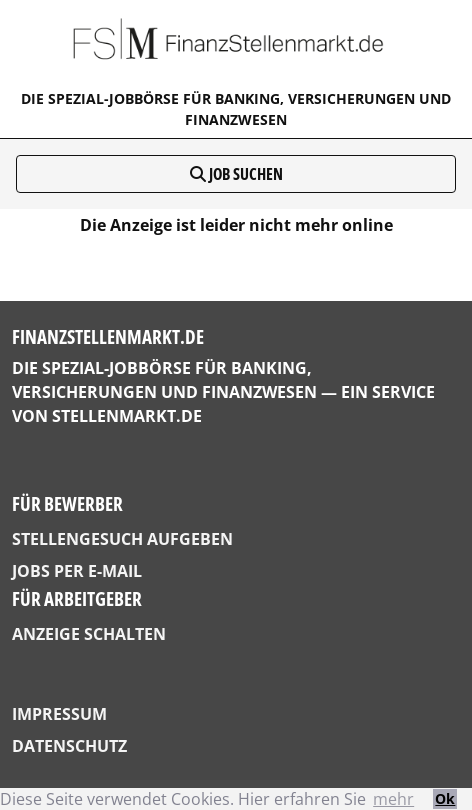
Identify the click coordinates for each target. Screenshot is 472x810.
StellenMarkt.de (127, 416)
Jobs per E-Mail (77, 571)
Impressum (59, 714)
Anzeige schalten (89, 634)
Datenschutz (69, 746)
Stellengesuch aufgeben (122, 539)
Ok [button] (445, 798)
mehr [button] (393, 799)
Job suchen (236, 174)
